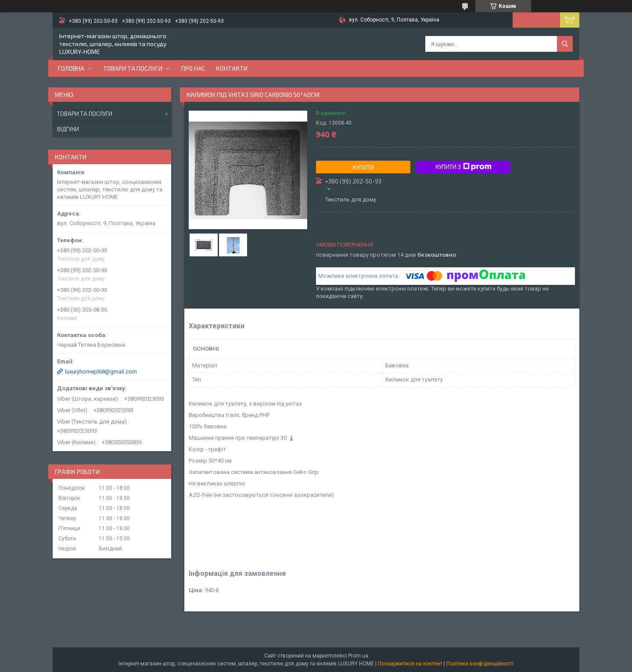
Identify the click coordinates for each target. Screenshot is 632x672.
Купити (363, 167)
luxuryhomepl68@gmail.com (101, 372)
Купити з (463, 167)
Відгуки (68, 129)
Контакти (232, 68)
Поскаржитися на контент (410, 664)
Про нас (193, 68)
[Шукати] (565, 44)
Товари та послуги (133, 68)
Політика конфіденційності (480, 664)
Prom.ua (358, 656)
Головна (71, 68)
